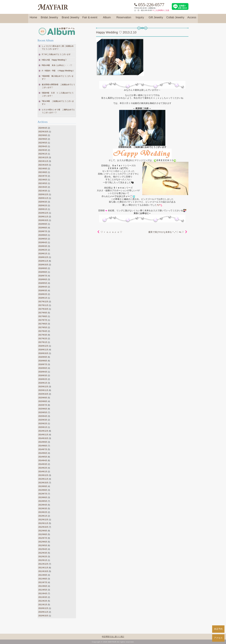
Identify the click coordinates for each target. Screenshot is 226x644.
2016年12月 (43, 346)
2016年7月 (43, 364)
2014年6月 (43, 453)
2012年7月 (43, 538)
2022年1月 (43, 154)
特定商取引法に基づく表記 (113, 637)
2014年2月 (43, 468)
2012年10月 (43, 527)
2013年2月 (43, 512)
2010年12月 (43, 608)
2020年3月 (43, 202)
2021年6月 (43, 180)
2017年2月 (43, 339)
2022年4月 (43, 146)
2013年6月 (43, 497)
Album (107, 19)
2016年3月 (43, 375)
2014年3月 (43, 464)
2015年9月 (43, 398)
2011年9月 (43, 575)
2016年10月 (43, 353)
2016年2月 (43, 379)
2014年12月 (43, 431)
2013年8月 (43, 490)
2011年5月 (43, 590)
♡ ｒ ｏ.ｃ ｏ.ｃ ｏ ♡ (111, 232)
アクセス (218, 638)
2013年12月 (43, 475)
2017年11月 (43, 305)
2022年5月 (43, 143)
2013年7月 (43, 494)
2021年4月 (43, 187)
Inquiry (140, 19)
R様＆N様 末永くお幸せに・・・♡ (57, 65)
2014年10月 (43, 438)
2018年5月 (43, 283)
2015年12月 (43, 387)
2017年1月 (43, 342)
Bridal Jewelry (49, 19)
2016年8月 (43, 361)
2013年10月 (43, 483)
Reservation (124, 19)
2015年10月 (43, 394)
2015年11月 (43, 390)
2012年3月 (43, 553)
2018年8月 (43, 272)
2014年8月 (43, 446)
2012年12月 (43, 520)
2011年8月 (43, 579)
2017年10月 (43, 309)
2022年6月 (43, 139)
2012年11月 (43, 523)
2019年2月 (43, 250)
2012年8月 (43, 534)
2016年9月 (43, 357)
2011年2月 (43, 601)
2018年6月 (43, 279)
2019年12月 (43, 213)
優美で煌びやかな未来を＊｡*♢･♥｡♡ (166, 232)
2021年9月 (43, 169)
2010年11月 (43, 612)
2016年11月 (43, 350)
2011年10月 (43, 571)
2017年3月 (43, 335)
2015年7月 (43, 405)
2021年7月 (43, 176)
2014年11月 (43, 435)
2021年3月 (43, 191)
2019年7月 (43, 231)
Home (33, 19)
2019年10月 (43, 220)
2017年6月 (43, 324)
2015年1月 (43, 427)
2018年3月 (43, 291)
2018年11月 (43, 261)
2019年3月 (43, 246)
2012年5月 (43, 545)
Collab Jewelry (175, 19)
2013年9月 (43, 486)
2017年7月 (43, 320)
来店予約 (218, 629)
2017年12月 (43, 302)
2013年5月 (43, 501)
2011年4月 (43, 594)
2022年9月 (43, 135)
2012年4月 (43, 549)
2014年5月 (43, 457)
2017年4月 (43, 331)
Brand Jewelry (71, 19)
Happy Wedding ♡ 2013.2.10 (116, 32)
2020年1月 (43, 209)
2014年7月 (43, 449)
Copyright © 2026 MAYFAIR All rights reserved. (113, 642)
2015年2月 (43, 424)
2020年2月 (43, 206)
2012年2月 (43, 557)
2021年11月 (43, 161)
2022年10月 (43, 132)
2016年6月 (43, 368)
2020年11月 (43, 198)
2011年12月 (43, 564)
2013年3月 (43, 509)
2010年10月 (43, 616)
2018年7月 (43, 276)
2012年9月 (43, 531)
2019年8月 (43, 228)
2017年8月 (43, 316)
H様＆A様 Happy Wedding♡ (54, 60)
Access (192, 19)
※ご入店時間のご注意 (161, 10)
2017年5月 (43, 327)
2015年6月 (43, 409)
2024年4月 (43, 128)
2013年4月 (43, 505)
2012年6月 (43, 542)
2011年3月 (43, 597)
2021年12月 (43, 157)
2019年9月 (43, 224)
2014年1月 (43, 472)
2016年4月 (43, 372)
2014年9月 (43, 442)
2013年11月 (43, 479)
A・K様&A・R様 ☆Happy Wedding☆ (58, 71)
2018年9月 (43, 268)
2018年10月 (43, 265)
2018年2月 (43, 294)
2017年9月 (43, 313)
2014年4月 (43, 460)
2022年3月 (43, 150)
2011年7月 (43, 582)
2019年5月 (43, 239)
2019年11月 (43, 217)
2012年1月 (43, 560)
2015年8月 (43, 401)
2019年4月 (43, 242)
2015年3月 (43, 420)
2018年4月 (43, 287)
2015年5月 (43, 412)
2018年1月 (43, 298)
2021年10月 (43, 165)
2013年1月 (43, 516)
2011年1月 (43, 605)
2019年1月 (43, 254)
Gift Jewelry (156, 19)
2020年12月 (43, 194)
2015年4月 (43, 416)
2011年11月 (43, 568)
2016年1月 (43, 383)
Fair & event (90, 19)
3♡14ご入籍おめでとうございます (56, 54)
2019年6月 (43, 235)
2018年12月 (43, 257)
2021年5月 (43, 183)
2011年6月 (43, 586)
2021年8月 (43, 172)
